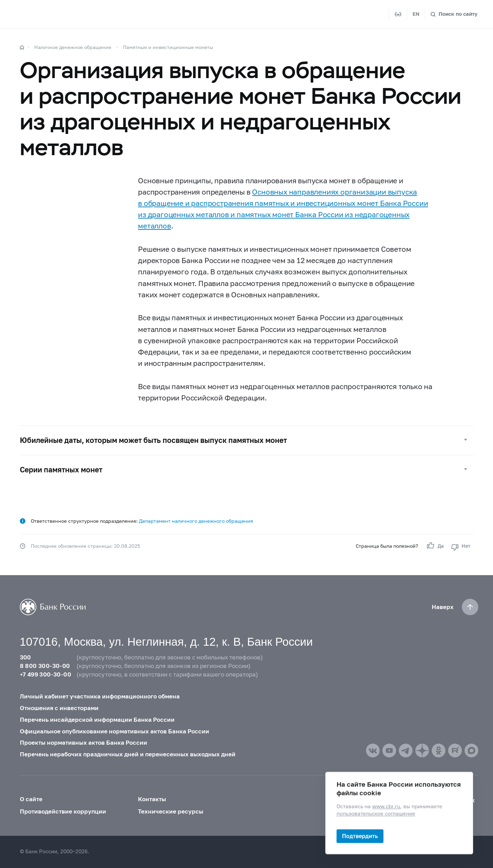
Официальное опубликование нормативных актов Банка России (115, 731)
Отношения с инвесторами (59, 708)
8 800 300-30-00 (45, 666)
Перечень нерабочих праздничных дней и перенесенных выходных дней (128, 754)
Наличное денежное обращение (73, 47)
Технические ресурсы (171, 811)
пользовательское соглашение (376, 814)
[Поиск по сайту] (454, 14)
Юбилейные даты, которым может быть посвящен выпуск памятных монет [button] (153, 440)
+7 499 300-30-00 (46, 674)
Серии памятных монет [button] (61, 470)
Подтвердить (360, 836)
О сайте (31, 799)
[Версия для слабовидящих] (398, 14)
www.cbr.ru (386, 807)
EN (416, 14)
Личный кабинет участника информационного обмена (100, 696)
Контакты (152, 799)
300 (26, 657)
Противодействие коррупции (63, 811)
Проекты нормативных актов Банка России (84, 743)
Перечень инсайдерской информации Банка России (97, 720)
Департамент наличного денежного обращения (196, 521)
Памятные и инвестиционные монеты (168, 47)
